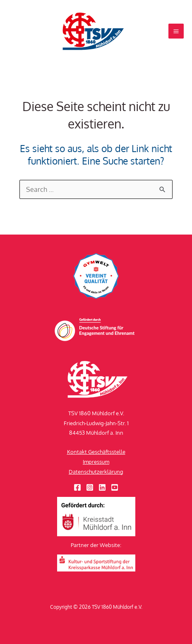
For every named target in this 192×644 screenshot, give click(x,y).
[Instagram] (90, 487)
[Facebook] (77, 487)
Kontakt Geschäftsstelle (96, 452)
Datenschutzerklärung (96, 472)
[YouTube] (115, 487)
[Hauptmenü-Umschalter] (176, 31)
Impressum (96, 462)
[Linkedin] (102, 487)
